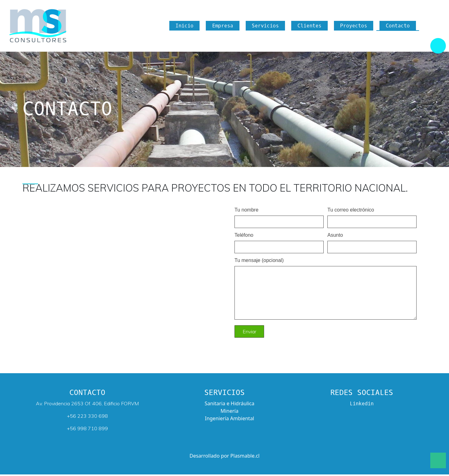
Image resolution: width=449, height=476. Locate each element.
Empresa (222, 27)
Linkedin (362, 405)
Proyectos (354, 27)
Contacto (398, 27)
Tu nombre (279, 217)
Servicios (265, 27)
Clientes (309, 27)
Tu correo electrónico (372, 217)
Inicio (185, 27)
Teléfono (279, 243)
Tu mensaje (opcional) (326, 291)
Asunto (372, 243)
